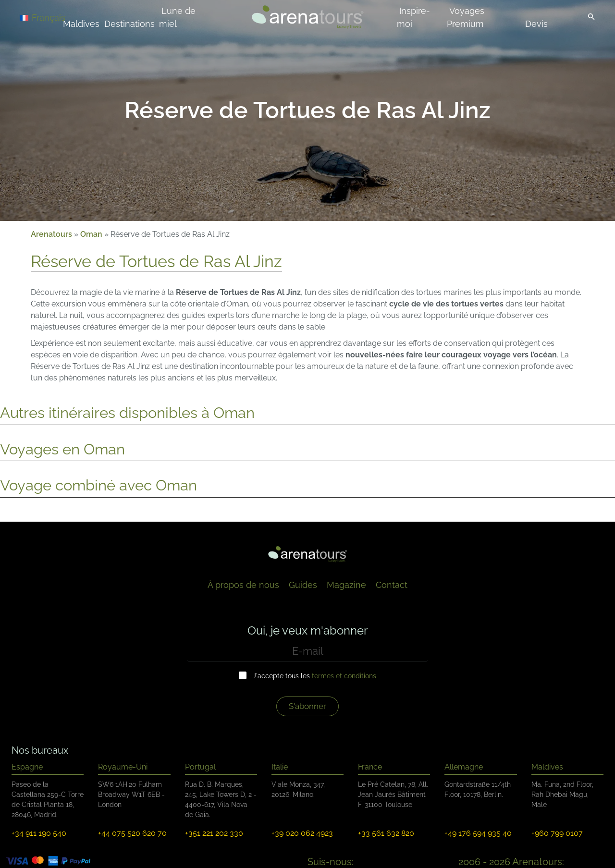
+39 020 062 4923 (302, 833)
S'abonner (307, 706)
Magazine (346, 585)
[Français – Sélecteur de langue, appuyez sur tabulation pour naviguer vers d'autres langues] (54, 17)
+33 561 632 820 (386, 833)
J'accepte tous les (314, 676)
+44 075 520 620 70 (132, 833)
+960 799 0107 (557, 833)
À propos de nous (243, 585)
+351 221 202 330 (214, 833)
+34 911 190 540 (39, 833)
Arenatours (51, 234)
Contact (392, 585)
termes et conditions (344, 676)
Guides (303, 585)
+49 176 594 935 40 (478, 833)
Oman (91, 234)
